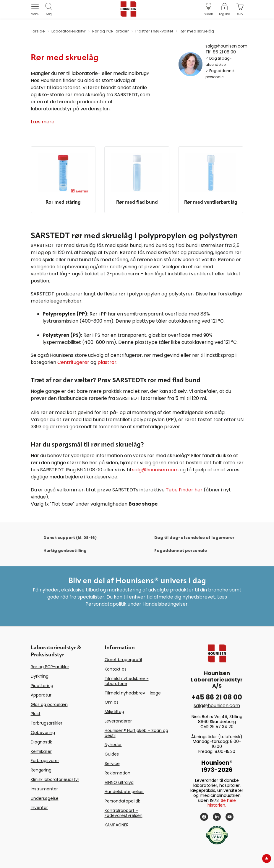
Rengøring (41, 770)
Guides (112, 754)
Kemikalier (41, 751)
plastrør (107, 362)
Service (112, 764)
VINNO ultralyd (119, 782)
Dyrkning (40, 676)
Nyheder (113, 745)
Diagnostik (41, 742)
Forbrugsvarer (45, 761)
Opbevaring (43, 733)
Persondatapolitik (122, 801)
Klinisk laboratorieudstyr (55, 779)
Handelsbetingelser (124, 792)
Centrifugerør (73, 362)
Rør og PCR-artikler (50, 667)
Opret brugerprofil (123, 660)
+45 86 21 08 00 (217, 697)
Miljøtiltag (114, 712)
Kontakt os (116, 669)
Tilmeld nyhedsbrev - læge (133, 693)
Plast (36, 714)
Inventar (39, 807)
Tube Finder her (184, 490)
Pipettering (42, 686)
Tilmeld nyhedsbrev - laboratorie (127, 681)
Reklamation (117, 773)
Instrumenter (44, 789)
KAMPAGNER (117, 825)
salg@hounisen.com (226, 46)
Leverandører (118, 721)
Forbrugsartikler (47, 723)
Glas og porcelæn (49, 704)
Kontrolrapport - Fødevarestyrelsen (124, 813)
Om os (112, 702)
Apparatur (41, 695)
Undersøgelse (45, 798)
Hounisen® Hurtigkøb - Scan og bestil (136, 733)
